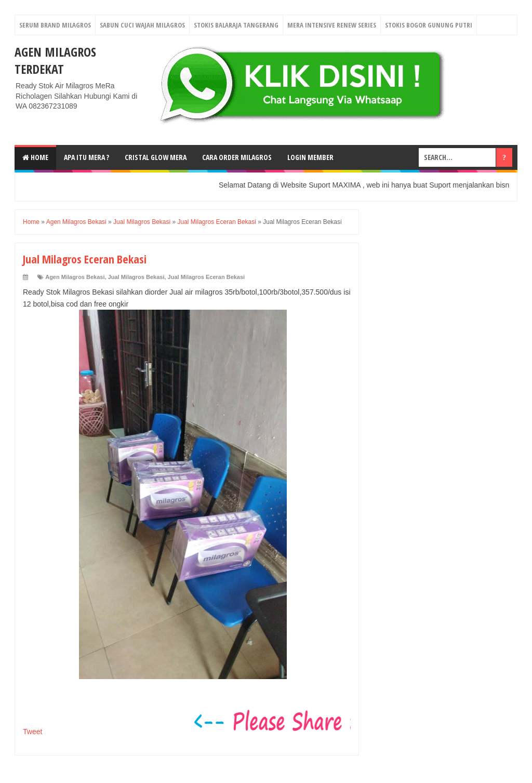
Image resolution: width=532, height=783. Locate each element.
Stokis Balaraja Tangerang (236, 25)
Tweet (32, 732)
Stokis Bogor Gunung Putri (429, 25)
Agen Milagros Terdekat (55, 60)
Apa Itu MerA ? (87, 157)
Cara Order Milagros (237, 157)
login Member (310, 157)
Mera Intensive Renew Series (332, 25)
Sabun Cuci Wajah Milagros (142, 25)
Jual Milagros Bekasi (136, 277)
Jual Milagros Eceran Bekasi (207, 277)
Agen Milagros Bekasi (75, 277)
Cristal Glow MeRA (156, 157)
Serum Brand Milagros (55, 25)
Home (35, 157)
